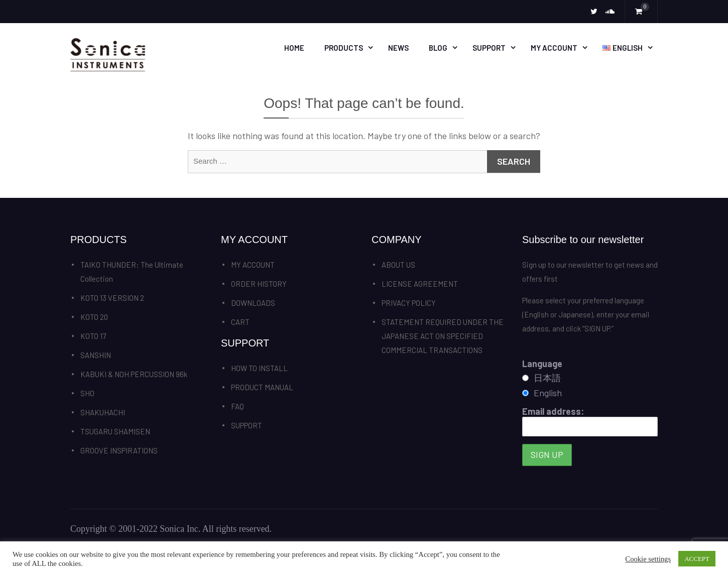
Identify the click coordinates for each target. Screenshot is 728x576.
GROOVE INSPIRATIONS (119, 450)
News (398, 48)
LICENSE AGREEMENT (420, 284)
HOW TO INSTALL (259, 368)
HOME (294, 48)
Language (542, 364)
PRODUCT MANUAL (262, 387)
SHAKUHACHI (103, 412)
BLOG (438, 48)
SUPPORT (489, 48)
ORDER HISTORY (259, 284)
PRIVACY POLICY (409, 303)
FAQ (237, 406)
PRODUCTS (344, 48)
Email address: (590, 421)
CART (240, 322)
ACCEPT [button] (697, 559)
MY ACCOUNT (554, 48)
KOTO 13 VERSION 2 (112, 298)
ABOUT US (398, 265)
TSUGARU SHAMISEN (115, 431)
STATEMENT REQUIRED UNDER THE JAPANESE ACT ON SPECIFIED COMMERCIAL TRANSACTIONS (443, 336)
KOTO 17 (93, 336)
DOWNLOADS (253, 303)
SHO (87, 393)
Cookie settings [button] (648, 559)
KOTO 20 (94, 317)
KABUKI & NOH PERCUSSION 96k (134, 374)
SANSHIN (96, 355)
